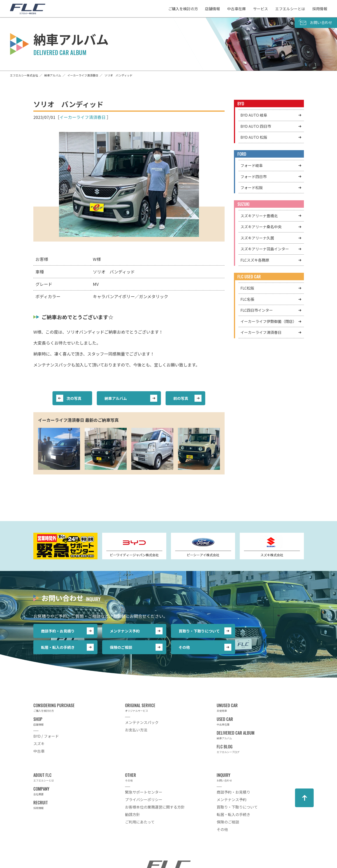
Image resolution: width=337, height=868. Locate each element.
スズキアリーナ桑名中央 (261, 227)
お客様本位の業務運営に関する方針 (155, 807)
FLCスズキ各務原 (255, 260)
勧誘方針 (132, 814)
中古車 (39, 751)
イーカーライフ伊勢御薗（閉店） (268, 321)
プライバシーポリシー (144, 799)
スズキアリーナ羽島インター (265, 249)
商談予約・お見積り (58, 631)
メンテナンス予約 (125, 631)
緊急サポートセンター (144, 792)
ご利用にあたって (140, 822)
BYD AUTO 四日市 (256, 126)
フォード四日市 (254, 176)
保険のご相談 (121, 647)
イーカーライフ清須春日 (83, 117)
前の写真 (181, 398)
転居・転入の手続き (58, 647)
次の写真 (74, 398)
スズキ (39, 744)
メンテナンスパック (142, 722)
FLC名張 (247, 299)
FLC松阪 (247, 288)
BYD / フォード (46, 736)
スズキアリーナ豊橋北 (259, 216)
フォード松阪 (252, 187)
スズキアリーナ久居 (257, 238)
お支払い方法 (136, 730)
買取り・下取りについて (199, 631)
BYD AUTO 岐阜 (254, 115)
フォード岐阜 (252, 165)
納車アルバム (116, 398)
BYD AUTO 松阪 (254, 137)
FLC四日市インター (257, 310)
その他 (184, 647)
